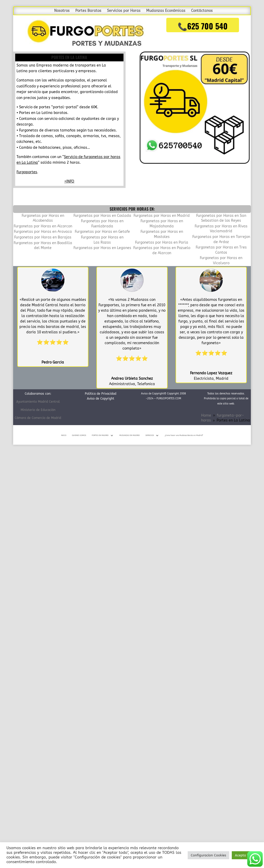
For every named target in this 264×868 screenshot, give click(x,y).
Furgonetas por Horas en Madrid (162, 216)
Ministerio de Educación (38, 410)
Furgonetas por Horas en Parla (162, 242)
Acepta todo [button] (245, 855)
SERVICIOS (150, 435)
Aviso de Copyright (101, 399)
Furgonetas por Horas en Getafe (102, 232)
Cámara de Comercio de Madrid (38, 418)
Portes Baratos (88, 11)
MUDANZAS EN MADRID (130, 435)
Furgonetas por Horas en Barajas (43, 237)
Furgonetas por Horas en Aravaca (43, 232)
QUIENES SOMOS (79, 435)
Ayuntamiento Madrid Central (38, 402)
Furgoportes (27, 172)
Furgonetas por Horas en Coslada (102, 216)
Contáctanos (202, 11)
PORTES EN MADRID (100, 435)
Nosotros (62, 11)
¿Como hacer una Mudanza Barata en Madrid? (184, 435)
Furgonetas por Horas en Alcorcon (43, 226)
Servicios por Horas (124, 11)
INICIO (64, 435)
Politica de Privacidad (101, 394)
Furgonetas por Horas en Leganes (102, 248)
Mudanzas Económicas (166, 11)
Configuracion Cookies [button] (208, 855)
